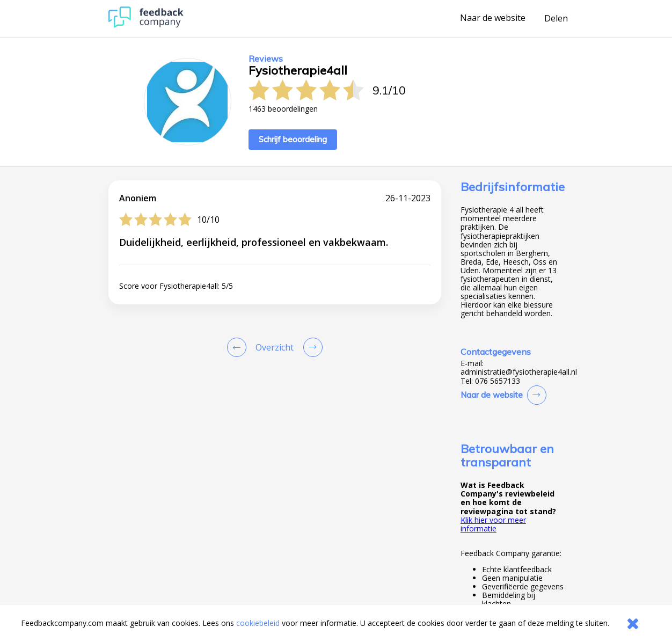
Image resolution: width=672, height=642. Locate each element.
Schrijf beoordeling (293, 139)
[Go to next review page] (311, 347)
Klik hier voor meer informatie (493, 524)
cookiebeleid (258, 623)
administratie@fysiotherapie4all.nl (519, 372)
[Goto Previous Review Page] (239, 347)
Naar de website (493, 18)
